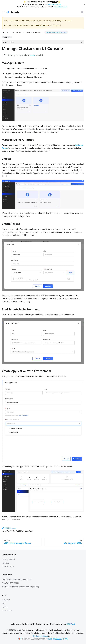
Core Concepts (8, 566)
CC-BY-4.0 (71, 624)
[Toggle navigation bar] (3, 12)
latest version (43, 25)
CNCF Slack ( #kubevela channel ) (17, 580)
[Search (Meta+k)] (82, 12)
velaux (33, 55)
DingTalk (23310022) (10, 583)
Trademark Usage (40, 636)
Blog (4, 603)
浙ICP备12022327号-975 (58, 639)
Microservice (7, 611)
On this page (9, 42)
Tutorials (5, 563)
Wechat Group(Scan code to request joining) (20, 587)
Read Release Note (54, 4)
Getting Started (8, 559)
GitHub (55, 2)
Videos (5, 607)
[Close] (84, 4)
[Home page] (4, 32)
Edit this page (9, 528)
